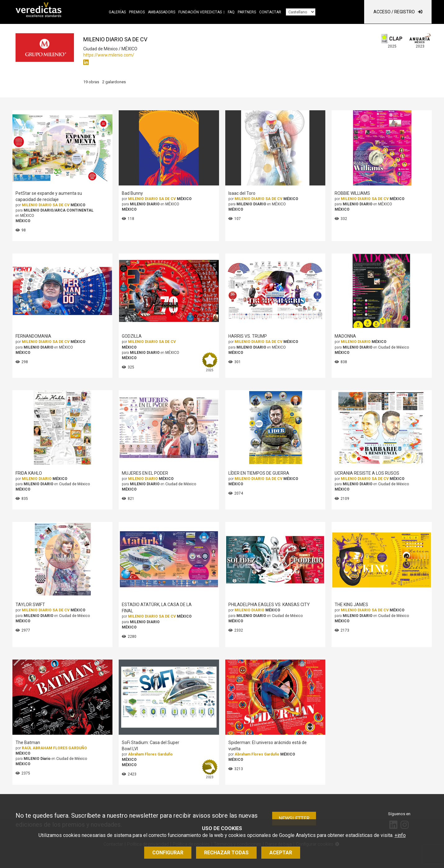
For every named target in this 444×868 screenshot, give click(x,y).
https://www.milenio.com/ (109, 55)
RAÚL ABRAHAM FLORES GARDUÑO (54, 748)
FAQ (231, 12)
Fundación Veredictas (200, 12)
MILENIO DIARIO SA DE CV (46, 205)
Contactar (270, 12)
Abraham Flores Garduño (150, 754)
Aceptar (281, 853)
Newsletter (294, 818)
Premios (137, 12)
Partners (247, 12)
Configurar (168, 853)
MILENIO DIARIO (356, 342)
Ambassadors (162, 12)
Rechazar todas (226, 853)
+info (400, 835)
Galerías (117, 12)
